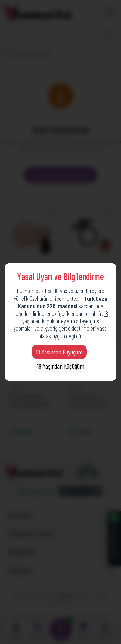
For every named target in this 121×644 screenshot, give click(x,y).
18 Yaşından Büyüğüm (59, 352)
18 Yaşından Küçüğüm (61, 366)
